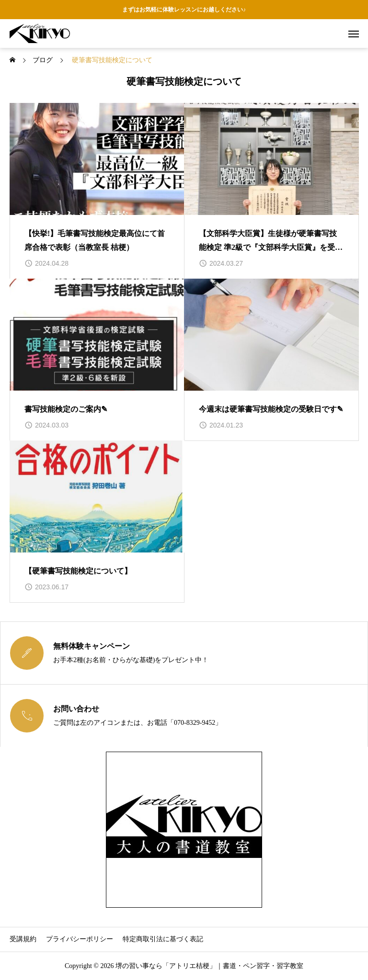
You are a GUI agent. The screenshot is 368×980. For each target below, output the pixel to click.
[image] (97, 159)
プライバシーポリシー (80, 939)
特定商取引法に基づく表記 (163, 939)
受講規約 (23, 939)
